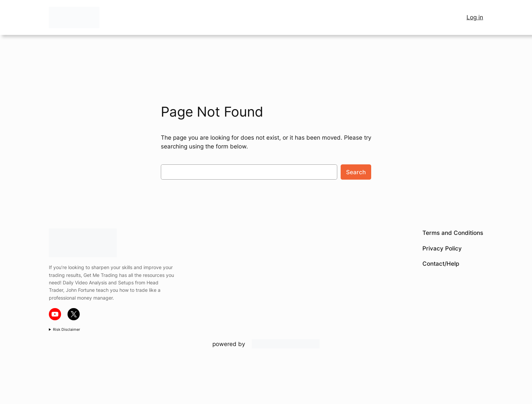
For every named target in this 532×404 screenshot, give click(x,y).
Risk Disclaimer (66, 329)
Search (356, 172)
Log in (475, 17)
